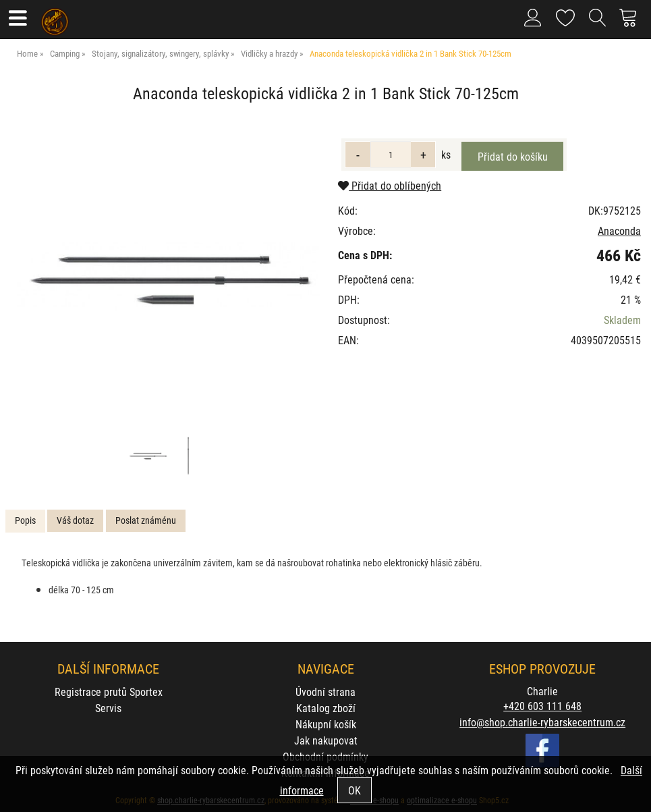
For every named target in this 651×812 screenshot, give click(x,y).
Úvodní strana (325, 692)
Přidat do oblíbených (390, 185)
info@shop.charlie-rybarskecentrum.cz (542, 722)
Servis (108, 708)
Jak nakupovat (326, 740)
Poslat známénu (146, 520)
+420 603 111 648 (542, 706)
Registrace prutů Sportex (109, 692)
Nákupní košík (326, 724)
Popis (25, 520)
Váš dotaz (75, 520)
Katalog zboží (326, 708)
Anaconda (619, 231)
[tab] (25, 521)
